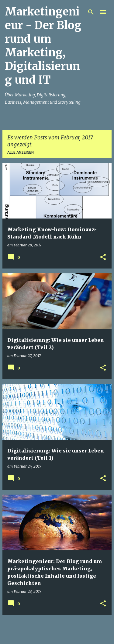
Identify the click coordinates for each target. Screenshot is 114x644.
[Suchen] (91, 12)
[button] (103, 257)
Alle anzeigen (21, 152)
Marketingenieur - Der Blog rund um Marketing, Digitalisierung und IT (43, 46)
